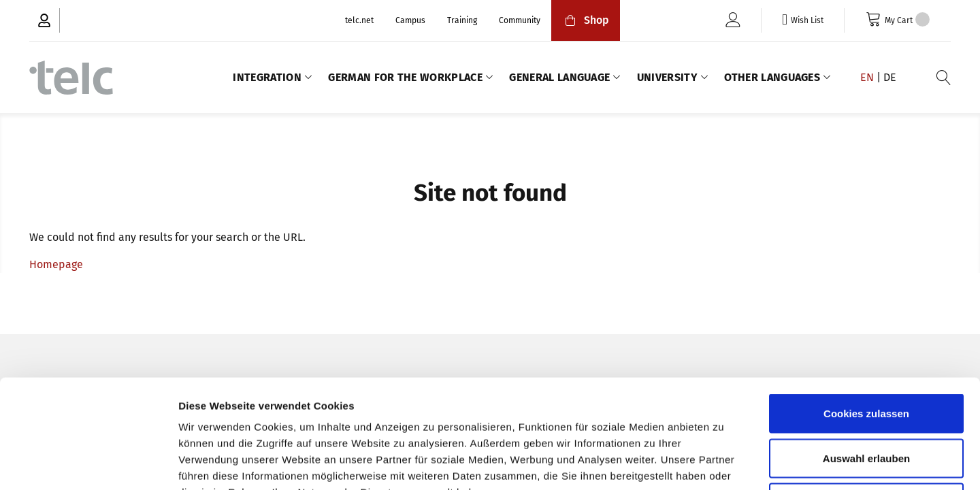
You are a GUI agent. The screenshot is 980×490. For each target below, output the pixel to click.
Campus (410, 20)
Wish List (807, 20)
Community (520, 20)
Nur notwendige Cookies (866, 401)
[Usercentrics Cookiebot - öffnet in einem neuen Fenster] (88, 463)
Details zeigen (724, 463)
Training (462, 20)
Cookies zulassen (866, 311)
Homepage (56, 264)
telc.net (359, 20)
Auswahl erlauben (866, 356)
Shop (586, 20)
